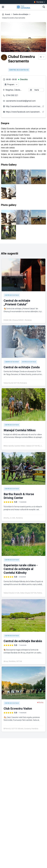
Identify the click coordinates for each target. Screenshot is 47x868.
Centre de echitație (21, 14)
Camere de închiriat (12, 362)
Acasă (8, 14)
